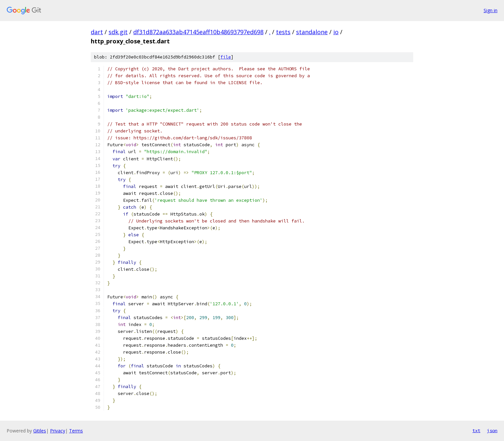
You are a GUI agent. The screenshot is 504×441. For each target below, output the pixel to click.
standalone (312, 32)
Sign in (491, 10)
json (492, 430)
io (336, 32)
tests (283, 32)
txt (476, 430)
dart (97, 32)
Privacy (58, 431)
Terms (76, 431)
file (226, 57)
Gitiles (40, 431)
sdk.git (118, 32)
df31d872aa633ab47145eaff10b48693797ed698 (198, 32)
